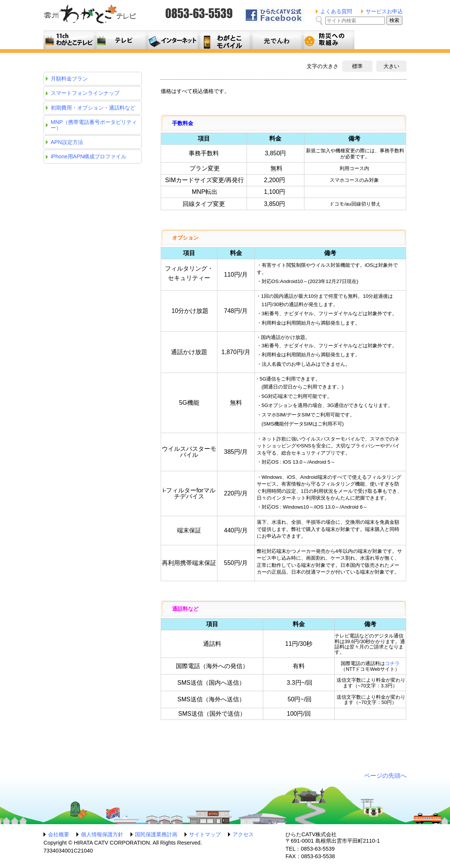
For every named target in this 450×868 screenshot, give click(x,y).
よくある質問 (336, 11)
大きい (391, 66)
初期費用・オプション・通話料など (93, 108)
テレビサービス (121, 40)
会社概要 (59, 834)
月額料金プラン (225, 40)
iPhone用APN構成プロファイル (88, 156)
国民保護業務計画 (156, 834)
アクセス (243, 834)
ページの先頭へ (385, 776)
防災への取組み (328, 40)
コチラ (392, 663)
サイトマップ (205, 834)
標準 (357, 66)
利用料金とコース (173, 40)
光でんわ (277, 40)
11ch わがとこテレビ (69, 40)
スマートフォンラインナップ (85, 93)
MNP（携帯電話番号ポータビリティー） (94, 125)
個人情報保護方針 (102, 834)
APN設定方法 (67, 142)
